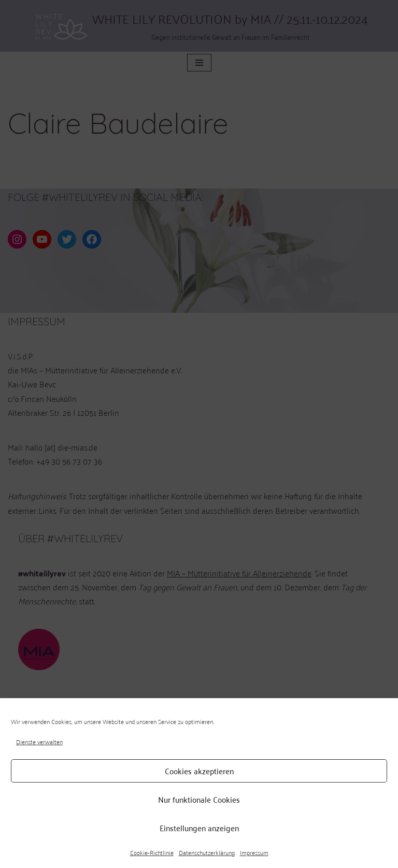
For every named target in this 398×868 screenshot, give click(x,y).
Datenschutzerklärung (207, 852)
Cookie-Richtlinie (152, 852)
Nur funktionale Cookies (199, 799)
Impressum (254, 852)
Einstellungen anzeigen (199, 828)
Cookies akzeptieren (199, 771)
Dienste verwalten (39, 742)
